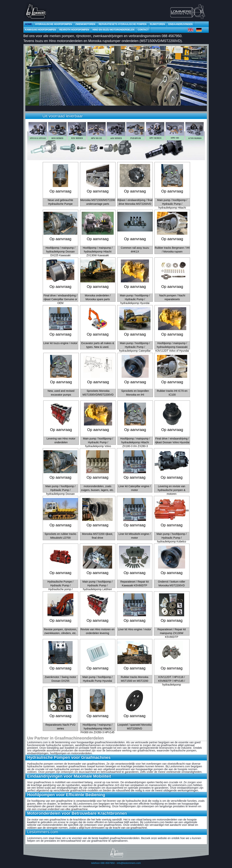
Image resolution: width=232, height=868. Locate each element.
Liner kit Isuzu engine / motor (61, 343)
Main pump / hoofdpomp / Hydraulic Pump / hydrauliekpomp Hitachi (172, 204)
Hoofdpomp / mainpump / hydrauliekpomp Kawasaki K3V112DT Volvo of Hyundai (172, 347)
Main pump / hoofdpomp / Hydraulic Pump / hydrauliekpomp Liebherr (97, 585)
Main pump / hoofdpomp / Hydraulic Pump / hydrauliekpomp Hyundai (135, 299)
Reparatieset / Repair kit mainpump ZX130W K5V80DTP (171, 633)
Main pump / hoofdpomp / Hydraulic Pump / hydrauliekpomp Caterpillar (135, 347)
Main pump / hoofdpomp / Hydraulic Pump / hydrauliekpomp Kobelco (172, 538)
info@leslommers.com (129, 863)
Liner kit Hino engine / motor (135, 629)
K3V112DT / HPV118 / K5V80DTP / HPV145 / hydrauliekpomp (172, 681)
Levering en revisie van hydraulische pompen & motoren (171, 490)
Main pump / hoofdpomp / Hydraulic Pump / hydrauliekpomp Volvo (98, 442)
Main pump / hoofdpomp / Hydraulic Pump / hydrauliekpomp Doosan (60, 490)
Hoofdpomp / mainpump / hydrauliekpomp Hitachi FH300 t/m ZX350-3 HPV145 (97, 729)
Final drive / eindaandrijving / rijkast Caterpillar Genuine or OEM (60, 299)
